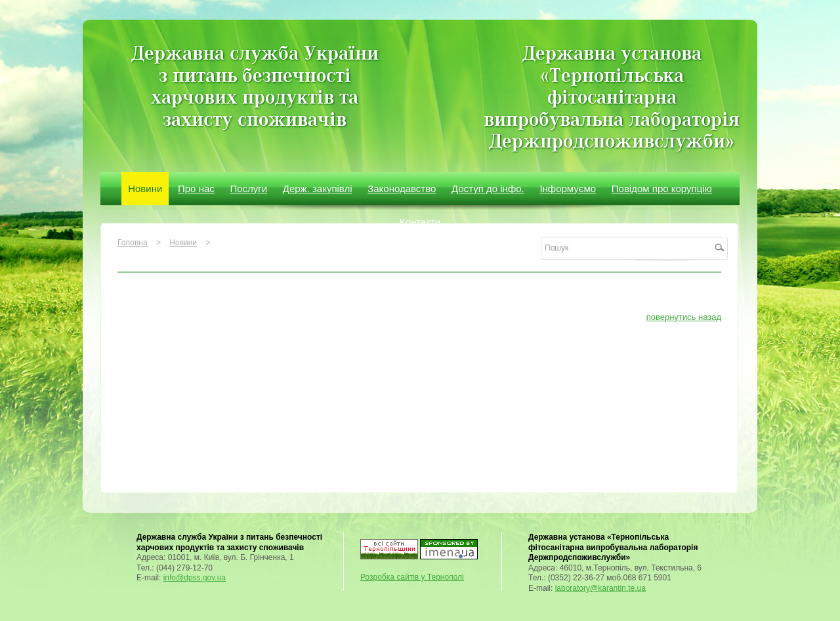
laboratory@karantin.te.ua (600, 588)
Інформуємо (568, 189)
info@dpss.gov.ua (195, 578)
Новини (145, 189)
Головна (133, 243)
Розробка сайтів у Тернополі (412, 577)
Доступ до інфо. (488, 189)
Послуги (248, 189)
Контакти (420, 222)
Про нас (196, 189)
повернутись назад (684, 317)
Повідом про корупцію (662, 189)
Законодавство (402, 189)
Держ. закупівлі (318, 189)
